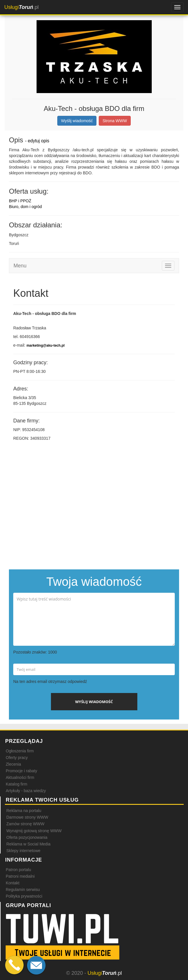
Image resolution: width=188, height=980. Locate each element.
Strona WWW (115, 121)
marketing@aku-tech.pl (45, 345)
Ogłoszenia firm (20, 751)
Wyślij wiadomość (77, 121)
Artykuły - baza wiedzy (26, 791)
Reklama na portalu (24, 811)
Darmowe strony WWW (27, 817)
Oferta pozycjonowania (27, 837)
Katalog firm (17, 784)
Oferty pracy (17, 758)
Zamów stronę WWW (25, 824)
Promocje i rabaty (21, 771)
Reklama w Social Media (28, 844)
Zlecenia (13, 764)
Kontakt (13, 883)
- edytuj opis (37, 141)
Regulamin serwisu (23, 890)
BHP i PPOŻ (20, 201)
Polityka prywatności (24, 896)
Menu (20, 266)
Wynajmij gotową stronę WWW (34, 831)
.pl (21, 7)
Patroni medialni (20, 876)
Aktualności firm (20, 777)
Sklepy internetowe (23, 851)
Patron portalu (18, 870)
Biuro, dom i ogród (25, 207)
